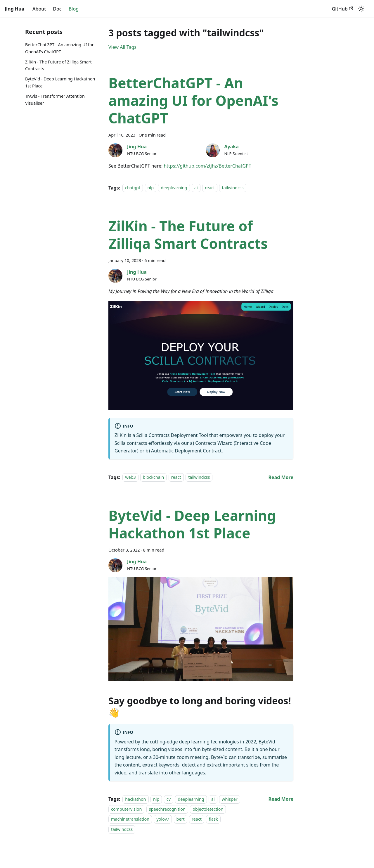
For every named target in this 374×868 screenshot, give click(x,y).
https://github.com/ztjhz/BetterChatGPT (207, 166)
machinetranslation (130, 819)
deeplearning (174, 188)
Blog (74, 9)
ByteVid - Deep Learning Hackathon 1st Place (60, 82)
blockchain (153, 477)
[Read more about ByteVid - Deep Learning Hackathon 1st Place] (281, 799)
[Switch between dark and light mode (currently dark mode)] (361, 9)
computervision (126, 809)
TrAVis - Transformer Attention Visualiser (55, 100)
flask (213, 819)
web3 (130, 477)
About (39, 9)
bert (181, 819)
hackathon (135, 799)
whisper (230, 799)
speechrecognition (167, 809)
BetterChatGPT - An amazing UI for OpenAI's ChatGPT (59, 48)
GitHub (342, 9)
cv (169, 799)
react (210, 188)
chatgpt (133, 188)
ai (196, 188)
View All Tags (122, 47)
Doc (57, 9)
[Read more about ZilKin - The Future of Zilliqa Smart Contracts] (281, 477)
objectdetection (208, 809)
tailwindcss (233, 188)
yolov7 (163, 819)
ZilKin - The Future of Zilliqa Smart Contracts (58, 65)
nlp (151, 188)
